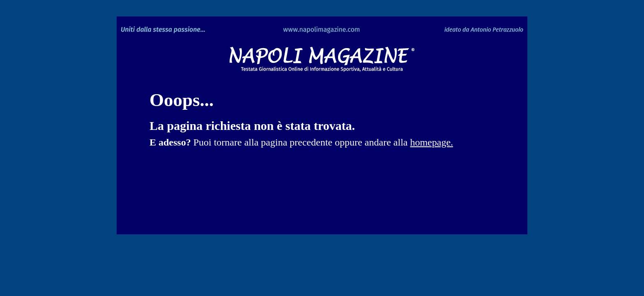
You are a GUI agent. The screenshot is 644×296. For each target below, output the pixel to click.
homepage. (431, 142)
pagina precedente (297, 142)
